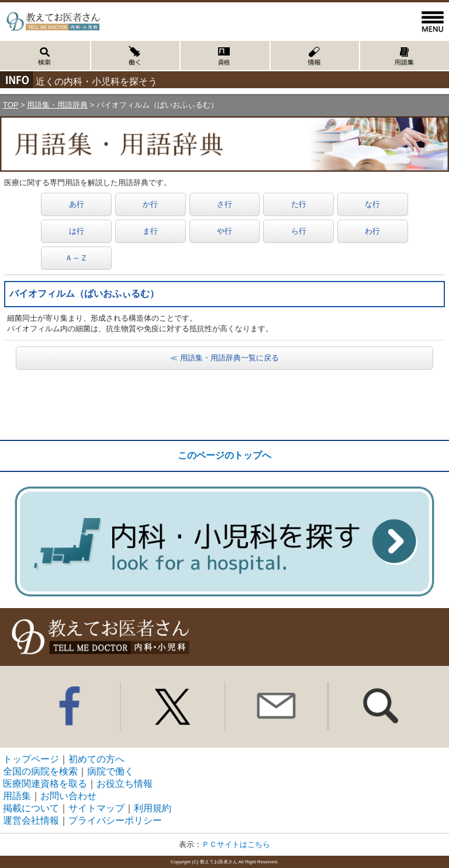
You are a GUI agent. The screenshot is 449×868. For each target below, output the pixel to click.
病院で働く (110, 771)
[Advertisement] (224, 405)
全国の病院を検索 (40, 771)
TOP (11, 105)
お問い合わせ (68, 796)
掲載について (31, 808)
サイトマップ (96, 808)
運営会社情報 (31, 820)
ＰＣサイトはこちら (236, 844)
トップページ (31, 759)
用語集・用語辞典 (57, 105)
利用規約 (153, 808)
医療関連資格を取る (45, 784)
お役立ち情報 (125, 784)
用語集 (17, 796)
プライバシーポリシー (115, 820)
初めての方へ (96, 759)
